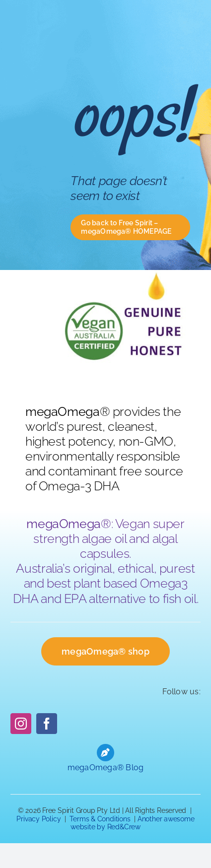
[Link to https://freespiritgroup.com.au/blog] (105, 753)
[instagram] (21, 724)
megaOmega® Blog (106, 768)
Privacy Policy (38, 819)
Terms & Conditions (100, 819)
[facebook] (47, 724)
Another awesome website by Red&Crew (133, 823)
